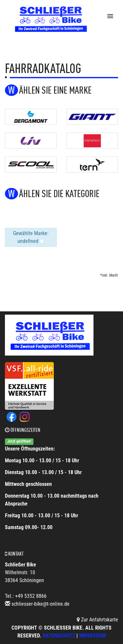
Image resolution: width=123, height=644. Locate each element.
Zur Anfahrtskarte (97, 620)
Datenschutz (59, 636)
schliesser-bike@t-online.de (41, 604)
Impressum (92, 636)
